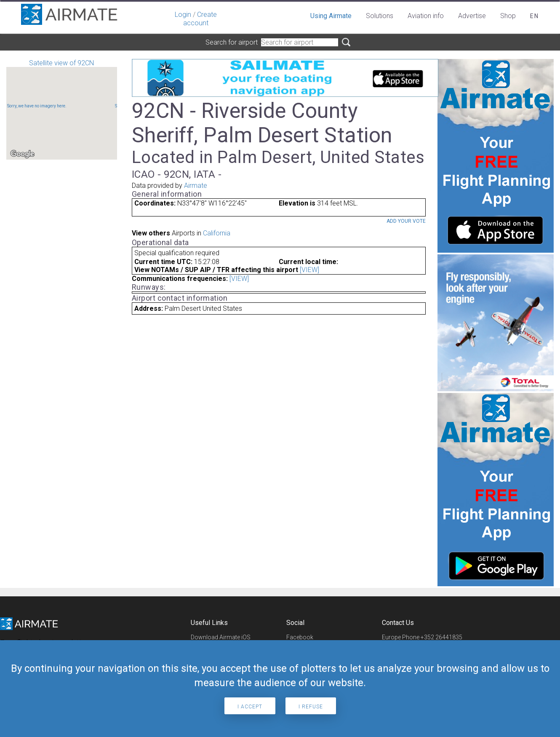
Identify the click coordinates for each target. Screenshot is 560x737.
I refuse (311, 707)
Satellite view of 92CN (62, 109)
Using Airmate (331, 16)
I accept (250, 707)
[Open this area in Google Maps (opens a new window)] (22, 154)
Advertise (472, 16)
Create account (200, 19)
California (217, 233)
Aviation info (426, 16)
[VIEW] (309, 270)
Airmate (196, 186)
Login (183, 15)
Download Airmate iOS (221, 637)
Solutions (380, 16)
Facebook (300, 637)
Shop (508, 16)
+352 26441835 (441, 637)
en (535, 16)
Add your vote (406, 221)
